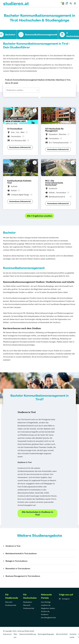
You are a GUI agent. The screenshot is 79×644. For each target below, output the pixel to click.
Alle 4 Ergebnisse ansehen (39, 216)
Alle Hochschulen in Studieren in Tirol (37, 513)
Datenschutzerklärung (28, 634)
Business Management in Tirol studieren (23, 576)
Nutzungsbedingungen (46, 634)
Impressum (7, 634)
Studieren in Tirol (13, 546)
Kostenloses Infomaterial (20, 147)
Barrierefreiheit (62, 634)
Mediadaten (28, 602)
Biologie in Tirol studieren (17, 561)
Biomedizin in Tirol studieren (18, 569)
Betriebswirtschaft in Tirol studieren (21, 553)
